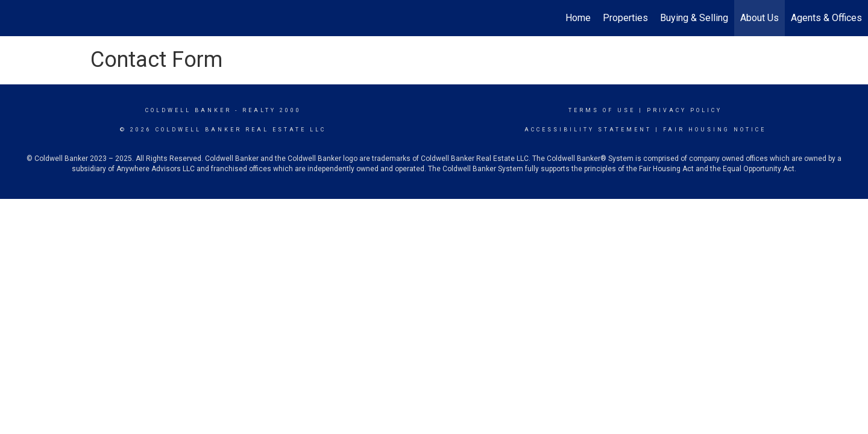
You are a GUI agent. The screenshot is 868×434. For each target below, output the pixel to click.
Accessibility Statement (588, 130)
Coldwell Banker (188, 110)
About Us (759, 18)
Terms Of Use (602, 110)
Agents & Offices (826, 18)
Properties (625, 18)
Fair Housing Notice (715, 130)
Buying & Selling (694, 18)
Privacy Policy (684, 110)
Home (578, 18)
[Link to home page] (15, 18)
